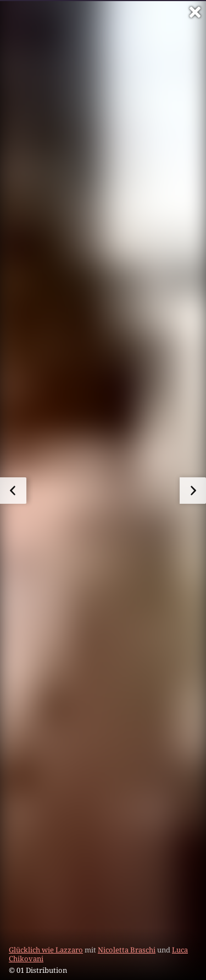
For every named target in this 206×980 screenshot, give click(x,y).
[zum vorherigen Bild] (13, 491)
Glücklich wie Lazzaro (46, 950)
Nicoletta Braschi (127, 950)
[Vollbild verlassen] (195, 12)
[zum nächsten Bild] (193, 491)
